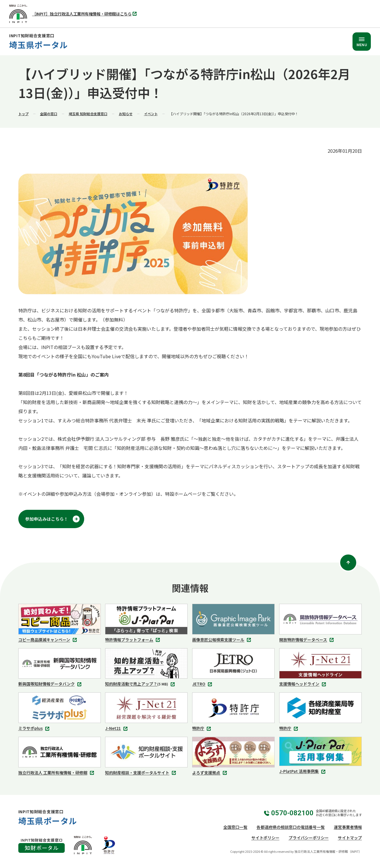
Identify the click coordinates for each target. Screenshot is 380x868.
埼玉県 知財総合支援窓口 (88, 114)
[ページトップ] (348, 563)
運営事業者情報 (348, 827)
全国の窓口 (49, 114)
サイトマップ (350, 838)
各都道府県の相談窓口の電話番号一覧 (291, 827)
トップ (23, 114)
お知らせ (126, 114)
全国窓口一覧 (235, 827)
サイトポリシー (265, 838)
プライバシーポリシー (309, 838)
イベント (151, 114)
